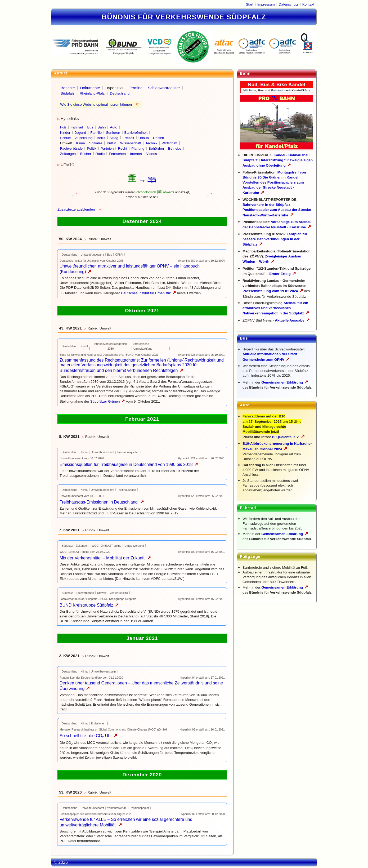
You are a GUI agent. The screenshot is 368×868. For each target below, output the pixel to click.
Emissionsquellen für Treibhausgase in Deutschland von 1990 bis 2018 (129, 464)
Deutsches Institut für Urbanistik (149, 293)
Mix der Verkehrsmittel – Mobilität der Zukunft (105, 558)
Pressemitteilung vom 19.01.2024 (273, 291)
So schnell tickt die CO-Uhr (88, 736)
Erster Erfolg (283, 274)
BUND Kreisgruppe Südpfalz (89, 605)
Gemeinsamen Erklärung (282, 382)
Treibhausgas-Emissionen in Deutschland (102, 502)
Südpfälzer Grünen (108, 401)
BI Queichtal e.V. (288, 437)
